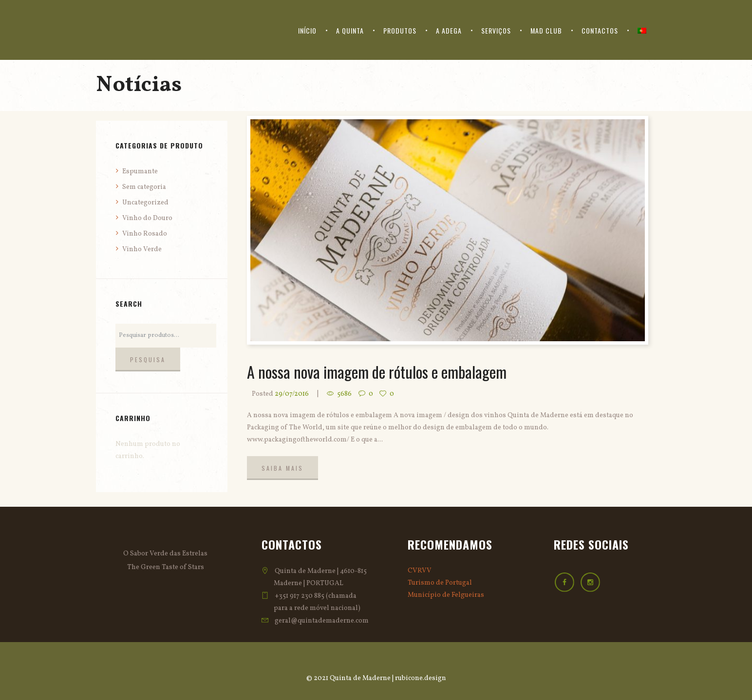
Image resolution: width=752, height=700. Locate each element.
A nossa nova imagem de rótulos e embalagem (377, 372)
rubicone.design (421, 678)
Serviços (496, 30)
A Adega (449, 30)
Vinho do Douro (147, 218)
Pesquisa (148, 359)
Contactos (600, 30)
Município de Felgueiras (446, 595)
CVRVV (420, 571)
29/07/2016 (292, 394)
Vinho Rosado (145, 234)
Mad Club (546, 30)
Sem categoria (144, 187)
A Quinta (350, 30)
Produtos (400, 30)
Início (307, 30)
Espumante (140, 172)
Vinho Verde (142, 249)
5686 (344, 394)
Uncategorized (145, 203)
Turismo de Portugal (440, 583)
